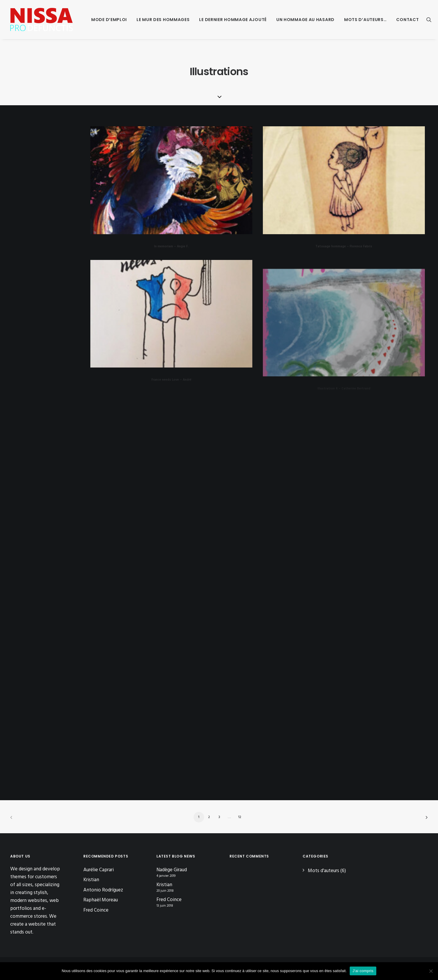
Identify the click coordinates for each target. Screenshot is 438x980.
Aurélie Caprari (99, 870)
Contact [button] (407, 20)
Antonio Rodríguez (103, 890)
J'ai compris (363, 971)
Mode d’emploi (109, 20)
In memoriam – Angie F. (171, 246)
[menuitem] (109, 20)
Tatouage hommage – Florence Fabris (344, 246)
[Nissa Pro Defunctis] (42, 20)
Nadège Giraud (172, 870)
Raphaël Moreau (101, 900)
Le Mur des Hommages (163, 20)
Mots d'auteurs (324, 871)
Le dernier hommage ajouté (233, 20)
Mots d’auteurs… (365, 20)
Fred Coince (96, 910)
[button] (429, 20)
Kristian (91, 880)
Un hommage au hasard (305, 20)
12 (240, 817)
